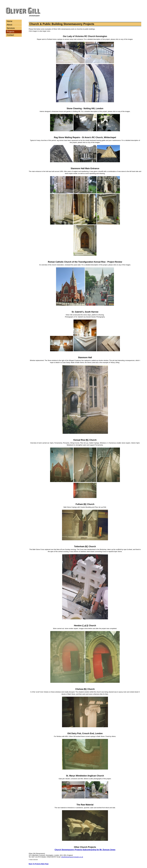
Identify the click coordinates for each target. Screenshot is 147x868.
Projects (11, 32)
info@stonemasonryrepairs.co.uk (72, 857)
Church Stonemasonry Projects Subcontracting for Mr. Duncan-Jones (85, 850)
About (9, 25)
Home (10, 21)
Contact (10, 35)
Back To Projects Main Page (39, 864)
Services (11, 28)
